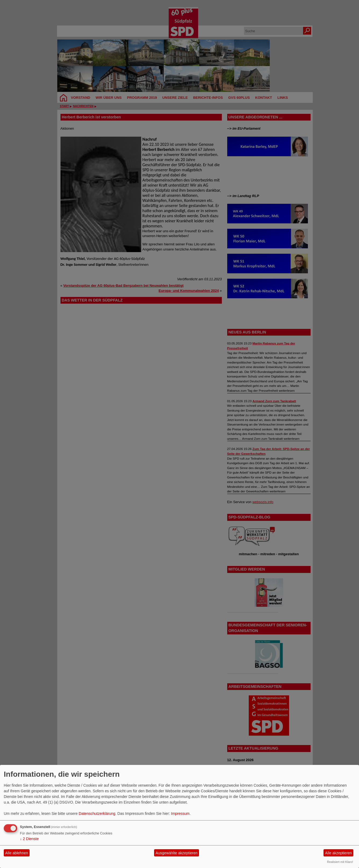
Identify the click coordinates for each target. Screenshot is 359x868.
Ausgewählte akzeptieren (176, 853)
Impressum (180, 813)
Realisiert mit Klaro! (340, 862)
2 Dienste (29, 839)
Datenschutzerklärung (97, 813)
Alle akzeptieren (339, 853)
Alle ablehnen (17, 853)
